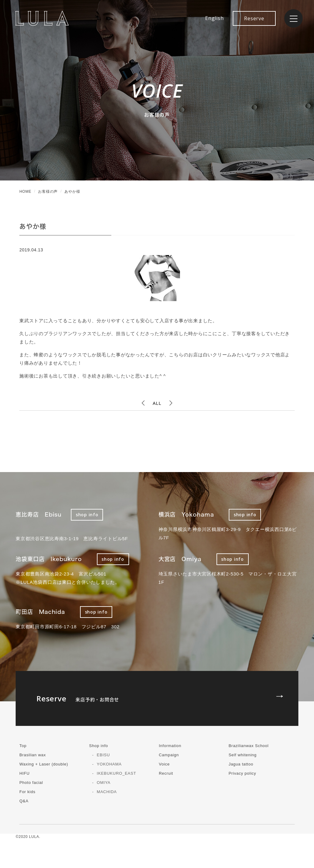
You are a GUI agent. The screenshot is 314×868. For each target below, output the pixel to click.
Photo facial (31, 783)
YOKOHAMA (109, 764)
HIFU (24, 773)
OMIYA (104, 783)
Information (170, 746)
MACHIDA (107, 792)
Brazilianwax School (249, 746)
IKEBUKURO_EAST (117, 773)
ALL (157, 403)
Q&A (24, 801)
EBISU (103, 755)
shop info (87, 515)
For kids (27, 792)
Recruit (166, 773)
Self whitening (242, 755)
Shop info (99, 746)
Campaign (169, 755)
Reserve (254, 18)
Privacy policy (242, 773)
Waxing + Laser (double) (44, 764)
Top (23, 746)
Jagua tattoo (241, 764)
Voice (164, 764)
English (214, 18)
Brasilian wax (33, 755)
